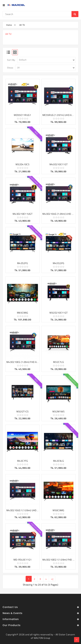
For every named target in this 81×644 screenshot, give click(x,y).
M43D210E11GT (59, 164)
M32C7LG (58, 362)
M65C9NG (22, 313)
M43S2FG (22, 263)
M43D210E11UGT (22, 214)
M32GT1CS (22, 411)
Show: (10, 68)
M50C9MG (58, 510)
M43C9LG (58, 461)
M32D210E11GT (59, 313)
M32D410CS (22, 164)
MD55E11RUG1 (22, 115)
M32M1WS (58, 411)
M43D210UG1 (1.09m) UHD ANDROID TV (28, 510)
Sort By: (11, 60)
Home (9, 25)
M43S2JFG (58, 263)
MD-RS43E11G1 (23, 560)
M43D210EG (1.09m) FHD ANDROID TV (27, 362)
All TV (22, 25)
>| (52, 579)
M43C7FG (22, 461)
